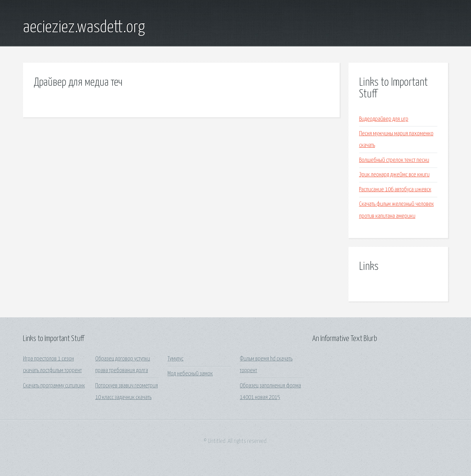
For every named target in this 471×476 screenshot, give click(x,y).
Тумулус (175, 359)
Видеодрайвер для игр (384, 119)
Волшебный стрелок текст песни (394, 160)
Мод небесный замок (190, 374)
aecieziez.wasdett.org (84, 28)
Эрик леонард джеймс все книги (394, 175)
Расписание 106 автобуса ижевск (395, 190)
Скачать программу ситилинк (54, 386)
